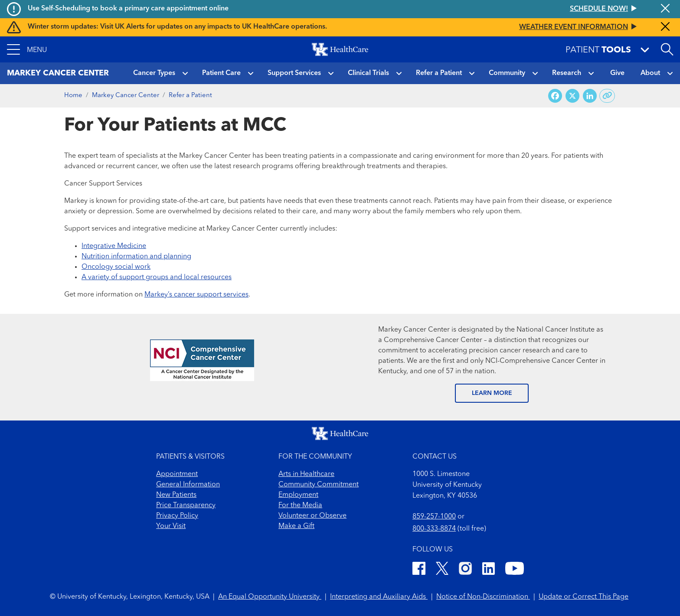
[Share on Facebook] (555, 96)
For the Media (300, 505)
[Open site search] (667, 49)
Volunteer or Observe (312, 516)
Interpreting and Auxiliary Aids (379, 597)
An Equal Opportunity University (270, 597)
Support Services (294, 73)
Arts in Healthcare (306, 474)
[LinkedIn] (489, 570)
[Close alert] (665, 9)
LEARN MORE (492, 393)
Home (73, 96)
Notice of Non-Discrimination (483, 597)
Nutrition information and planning (136, 257)
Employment (298, 495)
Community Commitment (319, 485)
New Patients (176, 495)
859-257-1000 (434, 517)
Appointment (177, 474)
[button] (27, 49)
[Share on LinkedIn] (590, 96)
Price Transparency (186, 505)
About (650, 73)
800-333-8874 (434, 529)
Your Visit (171, 526)
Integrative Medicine (114, 246)
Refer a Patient (439, 73)
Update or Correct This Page (584, 597)
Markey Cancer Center (126, 96)
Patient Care (221, 73)
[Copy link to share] (607, 96)
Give (617, 73)
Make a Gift (296, 526)
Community (507, 73)
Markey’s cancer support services (196, 295)
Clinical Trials (368, 73)
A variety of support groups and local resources (157, 277)
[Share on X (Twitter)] (572, 96)
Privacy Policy (177, 516)
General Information (188, 485)
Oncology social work (116, 267)
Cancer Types (154, 73)
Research (567, 73)
